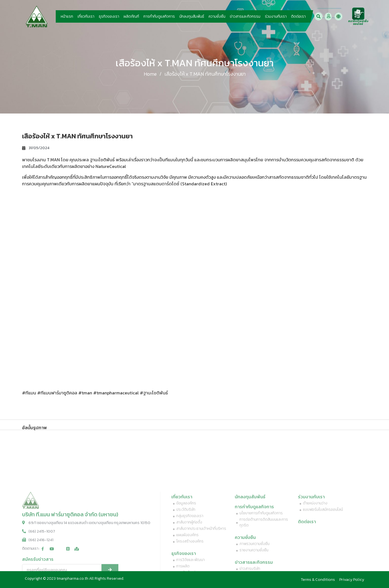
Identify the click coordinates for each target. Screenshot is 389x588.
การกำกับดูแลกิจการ (159, 16)
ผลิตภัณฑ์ (131, 16)
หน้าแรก (67, 16)
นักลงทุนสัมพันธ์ (192, 16)
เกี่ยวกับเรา (86, 16)
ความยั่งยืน (217, 16)
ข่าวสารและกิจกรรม (245, 16)
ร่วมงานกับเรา (276, 16)
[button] (319, 16)
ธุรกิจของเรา (109, 16)
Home (150, 74)
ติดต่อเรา (298, 16)
